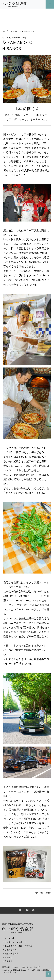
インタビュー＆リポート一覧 (22, 31)
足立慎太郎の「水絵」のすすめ (17, 946)
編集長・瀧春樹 (10, 954)
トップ (5, 31)
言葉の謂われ (9, 950)
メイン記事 (8, 938)
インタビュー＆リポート (14, 942)
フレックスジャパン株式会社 (26, 967)
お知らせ (7, 957)
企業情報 (7, 961)
